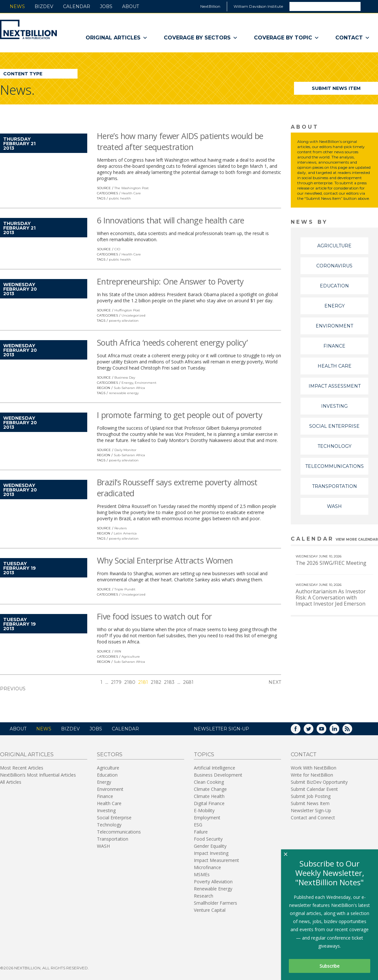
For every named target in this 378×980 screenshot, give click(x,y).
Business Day (125, 377)
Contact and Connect (313, 818)
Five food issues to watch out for (154, 616)
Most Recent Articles (22, 768)
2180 (130, 682)
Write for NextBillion (312, 775)
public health (120, 198)
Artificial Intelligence (215, 768)
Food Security (208, 839)
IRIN (118, 651)
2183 (169, 682)
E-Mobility (204, 810)
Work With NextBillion (314, 768)
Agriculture (131, 657)
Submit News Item (336, 88)
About (131, 6)
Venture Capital (210, 910)
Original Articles (117, 38)
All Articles (11, 782)
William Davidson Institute (258, 6)
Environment (146, 383)
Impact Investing (211, 853)
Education (334, 286)
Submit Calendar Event (314, 789)
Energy (127, 383)
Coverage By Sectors (201, 38)
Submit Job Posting (311, 796)
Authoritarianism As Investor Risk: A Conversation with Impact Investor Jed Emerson (331, 598)
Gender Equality (210, 846)
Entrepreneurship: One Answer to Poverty (170, 281)
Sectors (110, 754)
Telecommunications (335, 466)
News (17, 6)
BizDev (44, 6)
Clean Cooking (209, 782)
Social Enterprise (334, 426)
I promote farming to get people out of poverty (180, 415)
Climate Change (210, 789)
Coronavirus (334, 266)
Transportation (335, 486)
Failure (201, 832)
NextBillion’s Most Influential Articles (38, 775)
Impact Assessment (335, 386)
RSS (352, 731)
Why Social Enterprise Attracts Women (165, 560)
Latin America (125, 533)
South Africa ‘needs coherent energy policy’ (172, 342)
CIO (117, 249)
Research (204, 896)
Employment (207, 818)
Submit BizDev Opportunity (319, 782)
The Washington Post (131, 188)
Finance (334, 346)
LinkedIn (339, 731)
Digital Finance (209, 803)
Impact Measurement (216, 860)
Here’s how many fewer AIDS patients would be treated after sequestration (180, 141)
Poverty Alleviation (213, 882)
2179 (116, 682)
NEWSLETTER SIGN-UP (221, 729)
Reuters (121, 528)
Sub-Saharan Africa (129, 388)
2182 (156, 682)
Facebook (300, 731)
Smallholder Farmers (215, 903)
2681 (188, 682)
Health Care (131, 193)
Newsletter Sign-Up (311, 810)
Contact (353, 38)
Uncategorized (133, 315)
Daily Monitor (125, 450)
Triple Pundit (125, 589)
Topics (204, 754)
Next (275, 682)
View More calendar (357, 539)
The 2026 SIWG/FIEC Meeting (331, 563)
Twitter (313, 731)
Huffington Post (127, 310)
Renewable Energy (213, 889)
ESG (198, 825)
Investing (334, 406)
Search (369, 6)
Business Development (218, 775)
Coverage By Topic (287, 38)
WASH (334, 506)
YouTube (326, 731)
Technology (335, 446)
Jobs (106, 6)
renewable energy (124, 393)
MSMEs (202, 874)
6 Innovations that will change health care (171, 220)
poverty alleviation (124, 321)
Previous (13, 689)
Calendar (77, 6)
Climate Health (209, 796)
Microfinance (207, 867)
